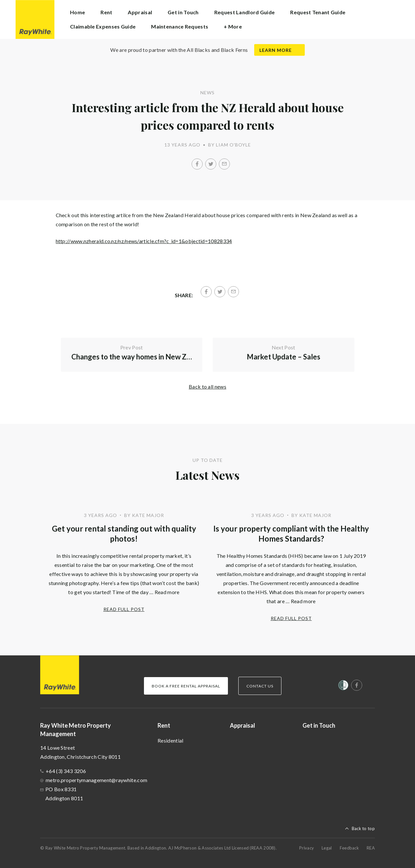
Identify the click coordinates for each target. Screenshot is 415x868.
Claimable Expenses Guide (103, 26)
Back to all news (207, 387)
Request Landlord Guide (245, 12)
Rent (164, 725)
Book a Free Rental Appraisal (186, 686)
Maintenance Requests (180, 26)
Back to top (363, 828)
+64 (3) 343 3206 (66, 771)
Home (77, 12)
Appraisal (140, 12)
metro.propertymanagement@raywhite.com (96, 780)
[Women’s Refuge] (343, 686)
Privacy (307, 848)
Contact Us (260, 686)
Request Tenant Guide (318, 12)
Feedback (349, 848)
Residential (170, 740)
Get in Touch (183, 12)
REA (371, 848)
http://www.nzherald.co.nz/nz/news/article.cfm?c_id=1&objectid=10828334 (144, 241)
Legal (327, 848)
